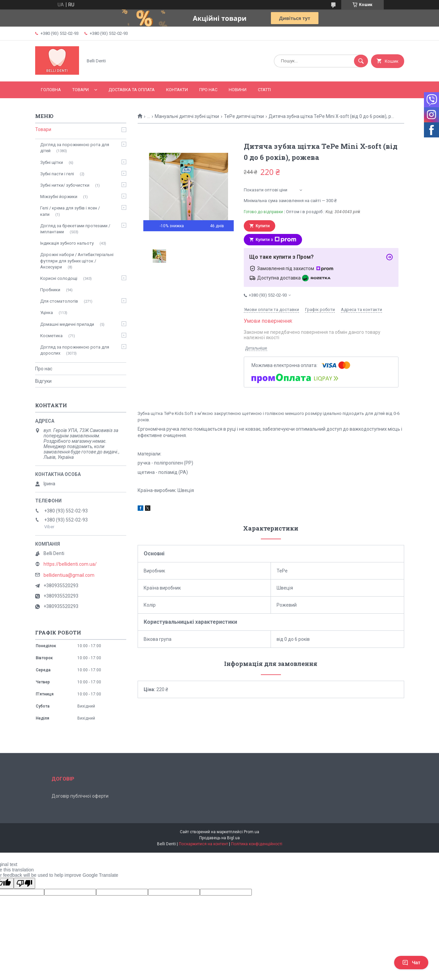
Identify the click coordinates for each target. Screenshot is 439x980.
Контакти (177, 90)
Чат (411, 963)
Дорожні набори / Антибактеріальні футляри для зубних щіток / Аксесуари (77, 261)
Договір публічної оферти (80, 796)
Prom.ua (251, 832)
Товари (81, 90)
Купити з (276, 240)
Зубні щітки (52, 162)
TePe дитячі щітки (244, 116)
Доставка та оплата (132, 90)
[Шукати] (361, 61)
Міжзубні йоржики (59, 197)
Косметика (51, 336)
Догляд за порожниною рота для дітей (75, 148)
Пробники (50, 290)
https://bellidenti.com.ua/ (70, 564)
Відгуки (43, 381)
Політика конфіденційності (257, 844)
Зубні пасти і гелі (57, 174)
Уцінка (47, 313)
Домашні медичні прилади (67, 324)
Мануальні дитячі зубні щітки (187, 116)
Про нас (208, 90)
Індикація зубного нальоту (67, 243)
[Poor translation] (24, 883)
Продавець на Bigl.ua (219, 838)
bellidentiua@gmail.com (69, 575)
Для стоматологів (59, 301)
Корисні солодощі (59, 278)
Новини (238, 90)
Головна (51, 90)
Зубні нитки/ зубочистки (65, 185)
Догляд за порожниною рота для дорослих (75, 350)
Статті (264, 90)
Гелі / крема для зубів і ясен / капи (70, 211)
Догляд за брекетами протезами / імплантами (75, 229)
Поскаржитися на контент (203, 844)
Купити (263, 226)
